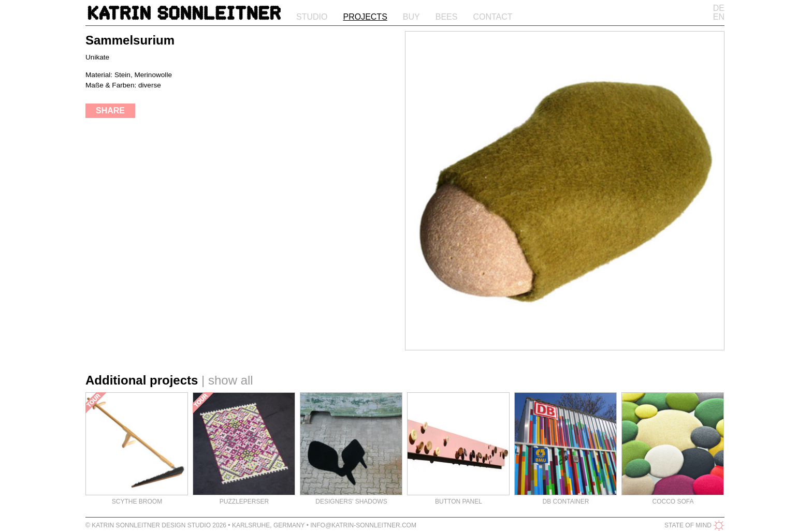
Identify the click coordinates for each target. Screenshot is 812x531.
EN (719, 17)
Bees (447, 17)
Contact (492, 17)
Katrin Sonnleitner (184, 15)
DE (719, 8)
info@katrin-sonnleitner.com (363, 525)
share (110, 110)
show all (231, 380)
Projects (365, 17)
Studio (312, 17)
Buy (411, 17)
